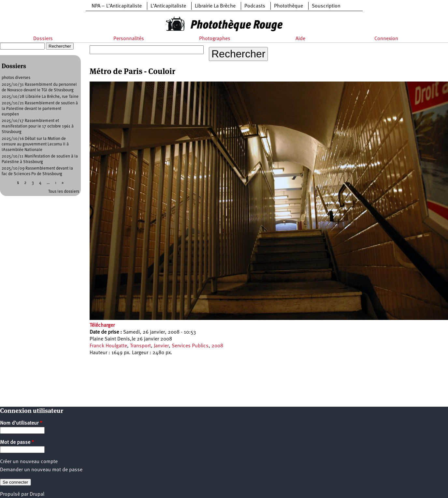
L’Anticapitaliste (168, 6)
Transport (140, 346)
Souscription (326, 6)
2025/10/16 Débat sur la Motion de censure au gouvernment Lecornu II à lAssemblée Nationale (35, 144)
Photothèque (289, 6)
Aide (300, 39)
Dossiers (43, 39)
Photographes (215, 39)
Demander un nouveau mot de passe (41, 470)
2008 (217, 346)
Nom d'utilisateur (21, 423)
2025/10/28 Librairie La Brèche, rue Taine (40, 97)
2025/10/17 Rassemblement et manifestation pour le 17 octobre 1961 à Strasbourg (38, 126)
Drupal (37, 494)
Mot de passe (17, 443)
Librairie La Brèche (215, 6)
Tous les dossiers (64, 192)
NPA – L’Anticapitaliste (117, 6)
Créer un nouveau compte (29, 462)
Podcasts (255, 6)
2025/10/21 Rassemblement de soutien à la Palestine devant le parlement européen (40, 109)
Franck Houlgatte (108, 346)
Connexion (386, 39)
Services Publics (190, 346)
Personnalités (129, 39)
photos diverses (16, 78)
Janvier (161, 346)
